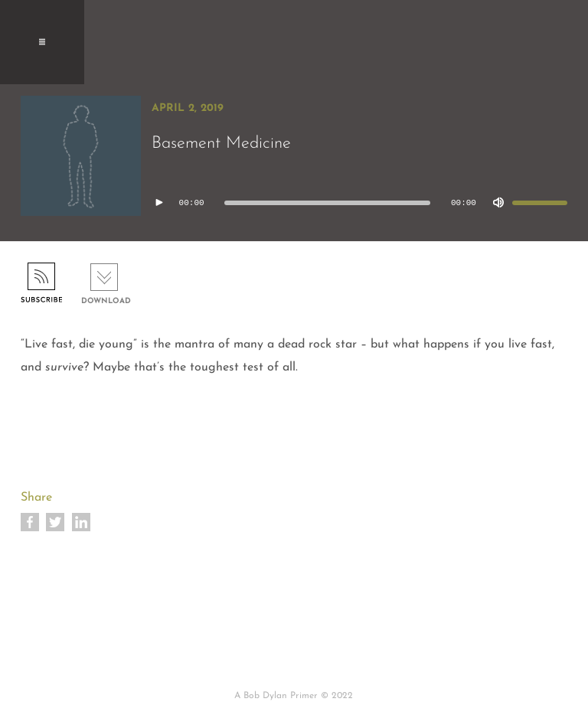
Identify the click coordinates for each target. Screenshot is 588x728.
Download (106, 301)
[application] (359, 203)
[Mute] (498, 203)
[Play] (159, 203)
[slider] (327, 203)
